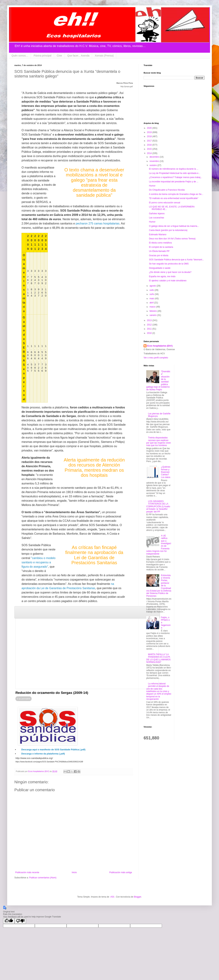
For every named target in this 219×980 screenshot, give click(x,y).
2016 (150, 145)
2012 (150, 325)
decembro (155, 157)
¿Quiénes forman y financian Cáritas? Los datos (166, 472)
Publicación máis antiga (121, 872)
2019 (150, 132)
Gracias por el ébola (159, 255)
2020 (150, 128)
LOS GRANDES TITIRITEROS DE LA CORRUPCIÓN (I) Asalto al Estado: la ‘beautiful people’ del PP (158, 506)
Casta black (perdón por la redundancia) (168, 230)
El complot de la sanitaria (161, 247)
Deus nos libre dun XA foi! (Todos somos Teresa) (172, 239)
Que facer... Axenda (78, 56)
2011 (150, 329)
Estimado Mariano (158, 235)
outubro (153, 165)
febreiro (153, 311)
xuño (152, 294)
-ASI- (112, 897)
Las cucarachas (157, 218)
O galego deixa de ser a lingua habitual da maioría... (174, 226)
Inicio (74, 872)
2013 (150, 320)
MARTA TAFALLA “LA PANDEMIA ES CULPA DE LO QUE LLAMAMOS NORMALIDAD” (158, 658)
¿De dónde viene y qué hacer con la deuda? (170, 272)
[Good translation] (9, 921)
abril (152, 303)
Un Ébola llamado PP (159, 251)
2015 (150, 149)
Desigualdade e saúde (160, 268)
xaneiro (153, 315)
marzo (153, 307)
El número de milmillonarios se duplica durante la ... (174, 169)
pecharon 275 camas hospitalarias (98, 223)
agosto (153, 286)
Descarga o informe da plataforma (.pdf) (43, 754)
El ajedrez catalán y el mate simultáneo (168, 281)
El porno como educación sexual (165, 203)
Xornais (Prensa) (104, 56)
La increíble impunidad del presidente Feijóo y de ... (174, 182)
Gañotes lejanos (157, 214)
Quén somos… (20, 56)
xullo (152, 290)
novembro (155, 161)
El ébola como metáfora (160, 243)
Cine (59, 56)
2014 (150, 153)
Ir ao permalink (24, 699)
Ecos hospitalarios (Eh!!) (160, 346)
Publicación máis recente (27, 872)
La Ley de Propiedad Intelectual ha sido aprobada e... (175, 173)
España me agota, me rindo (162, 276)
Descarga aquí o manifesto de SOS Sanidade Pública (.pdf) (53, 750)
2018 (150, 136)
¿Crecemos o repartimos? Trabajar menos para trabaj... (176, 177)
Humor (152, 186)
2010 (150, 333)
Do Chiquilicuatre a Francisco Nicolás (167, 190)
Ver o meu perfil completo (156, 358)
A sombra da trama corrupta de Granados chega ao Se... (176, 194)
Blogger (138, 897)
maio (152, 299)
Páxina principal (42, 56)
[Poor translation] (20, 921)
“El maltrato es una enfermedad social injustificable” (174, 198)
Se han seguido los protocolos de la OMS (169, 264)
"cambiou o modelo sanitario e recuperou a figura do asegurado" (39, 562)
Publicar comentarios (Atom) (43, 878)
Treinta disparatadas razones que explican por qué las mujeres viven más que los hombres (159, 442)
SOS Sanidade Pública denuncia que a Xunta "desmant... (176, 260)
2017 (150, 141)
